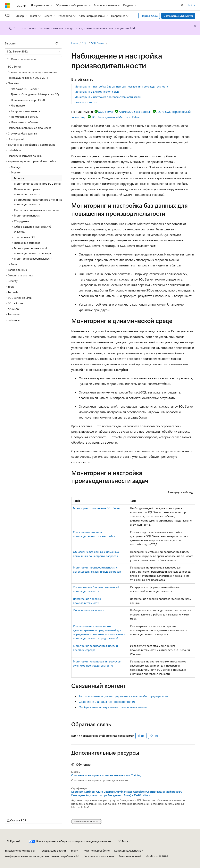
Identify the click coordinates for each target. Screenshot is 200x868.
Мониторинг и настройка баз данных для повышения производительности (121, 86)
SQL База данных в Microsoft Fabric (116, 117)
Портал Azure (149, 16)
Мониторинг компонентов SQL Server (97, 508)
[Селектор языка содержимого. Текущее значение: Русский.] (14, 841)
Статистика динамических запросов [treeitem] (37, 210)
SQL (85, 43)
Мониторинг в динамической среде (97, 92)
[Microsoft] (7, 5)
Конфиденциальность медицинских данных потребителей (41, 856)
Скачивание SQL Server (178, 16)
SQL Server (98, 43)
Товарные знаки (129, 856)
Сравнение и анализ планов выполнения (107, 702)
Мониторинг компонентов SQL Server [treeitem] (38, 184)
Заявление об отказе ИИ (20, 850)
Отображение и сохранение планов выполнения (113, 707)
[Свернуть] (57, 43)
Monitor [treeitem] (19, 178)
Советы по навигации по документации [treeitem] (33, 72)
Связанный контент (87, 102)
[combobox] (33, 51)
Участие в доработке (97, 850)
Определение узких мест (88, 610)
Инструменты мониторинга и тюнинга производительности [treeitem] (38, 202)
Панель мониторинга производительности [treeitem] (27, 192)
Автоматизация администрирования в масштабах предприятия (123, 696)
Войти (192, 5)
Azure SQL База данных (135, 111)
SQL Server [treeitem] (15, 66)
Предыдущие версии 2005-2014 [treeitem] (28, 78)
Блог (73, 850)
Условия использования (99, 856)
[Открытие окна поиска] (182, 5)
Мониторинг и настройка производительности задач (108, 97)
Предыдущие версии (53, 850)
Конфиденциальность (128, 850)
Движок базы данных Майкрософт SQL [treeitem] (36, 94)
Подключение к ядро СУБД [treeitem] (28, 100)
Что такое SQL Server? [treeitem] (25, 89)
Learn (75, 43)
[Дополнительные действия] (192, 43)
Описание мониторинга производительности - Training (106, 775)
